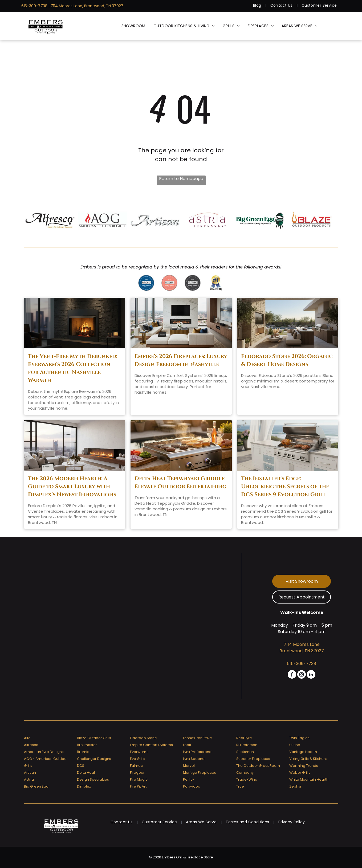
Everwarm (139, 752)
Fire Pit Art (138, 786)
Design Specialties (93, 779)
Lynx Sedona (194, 759)
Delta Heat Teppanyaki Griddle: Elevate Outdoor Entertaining (180, 482)
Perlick (189, 779)
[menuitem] (258, 5)
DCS (81, 766)
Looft (187, 745)
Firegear (137, 773)
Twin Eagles (299, 738)
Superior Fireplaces (253, 759)
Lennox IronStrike (198, 738)
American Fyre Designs (44, 752)
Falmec (136, 766)
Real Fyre (244, 738)
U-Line (295, 745)
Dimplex (84, 786)
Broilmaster (87, 745)
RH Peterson (247, 745)
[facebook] (292, 675)
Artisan (30, 773)
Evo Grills (138, 759)
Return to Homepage (181, 179)
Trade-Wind (247, 779)
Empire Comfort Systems (151, 745)
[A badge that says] (193, 283)
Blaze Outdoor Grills (94, 738)
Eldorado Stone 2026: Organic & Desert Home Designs (287, 360)
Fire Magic (139, 779)
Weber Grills (300, 773)
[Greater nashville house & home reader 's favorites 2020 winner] (146, 283)
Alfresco (31, 745)
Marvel (189, 766)
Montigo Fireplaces (200, 773)
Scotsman (245, 752)
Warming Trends (304, 766)
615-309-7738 (34, 6)
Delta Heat (86, 773)
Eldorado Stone (143, 738)
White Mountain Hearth (309, 779)
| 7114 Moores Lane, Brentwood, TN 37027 (86, 6)
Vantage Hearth (303, 752)
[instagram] (302, 675)
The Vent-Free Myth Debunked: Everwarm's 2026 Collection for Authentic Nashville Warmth (73, 368)
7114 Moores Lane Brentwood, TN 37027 (302, 648)
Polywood (192, 786)
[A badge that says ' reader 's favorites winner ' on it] (169, 283)
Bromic (83, 752)
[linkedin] (311, 675)
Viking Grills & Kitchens (308, 759)
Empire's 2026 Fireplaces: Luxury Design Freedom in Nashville (181, 360)
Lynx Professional (198, 752)
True (240, 786)
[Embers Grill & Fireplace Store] (46, 26)
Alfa (27, 738)
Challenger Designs (94, 759)
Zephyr (295, 786)
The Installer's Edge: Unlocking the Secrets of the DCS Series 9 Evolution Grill (285, 486)
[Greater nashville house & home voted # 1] (216, 283)
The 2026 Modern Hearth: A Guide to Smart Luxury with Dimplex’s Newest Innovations (72, 486)
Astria (29, 779)
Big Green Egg (36, 786)
